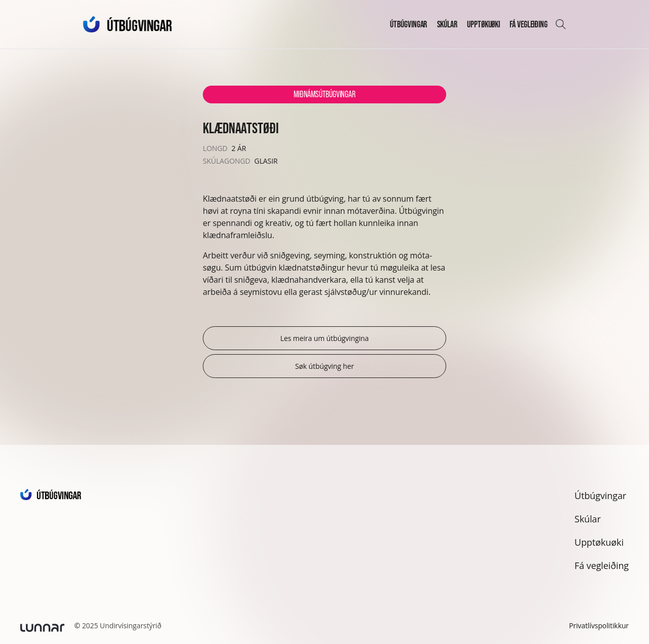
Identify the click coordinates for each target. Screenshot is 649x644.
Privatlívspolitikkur (599, 626)
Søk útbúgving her (324, 366)
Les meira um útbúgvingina (325, 338)
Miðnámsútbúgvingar (324, 94)
